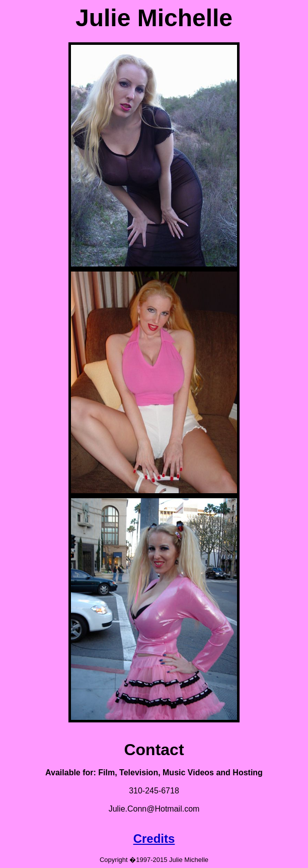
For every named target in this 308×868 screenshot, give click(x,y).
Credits (154, 839)
